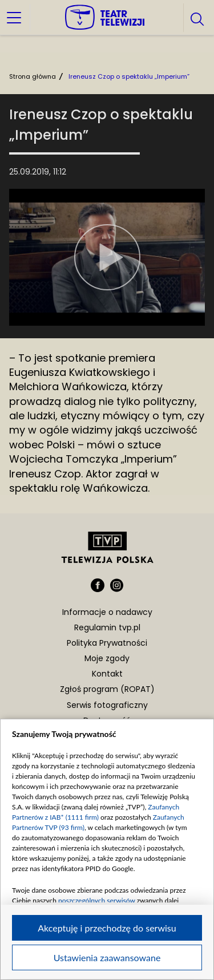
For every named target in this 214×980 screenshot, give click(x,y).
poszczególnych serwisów (97, 900)
